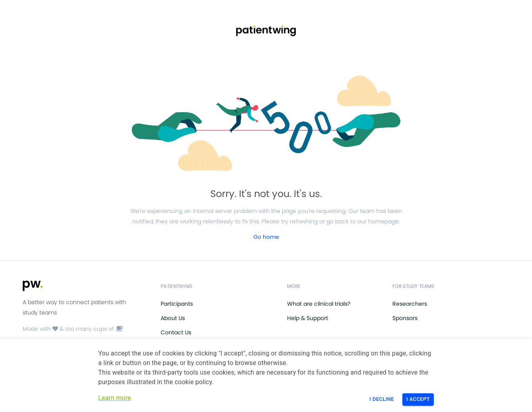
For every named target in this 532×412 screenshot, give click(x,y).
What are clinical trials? (319, 304)
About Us (173, 318)
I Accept (418, 399)
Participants (177, 304)
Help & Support (308, 318)
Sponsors (405, 318)
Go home (266, 237)
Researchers (410, 304)
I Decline (382, 399)
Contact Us (176, 332)
